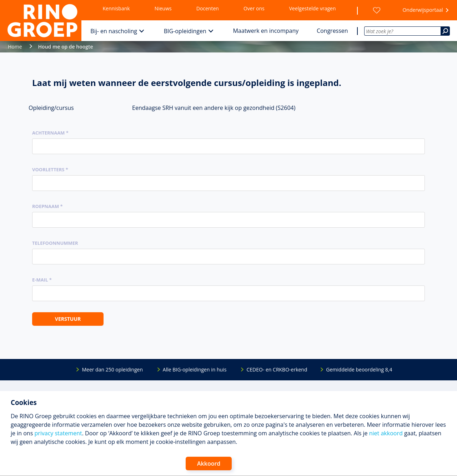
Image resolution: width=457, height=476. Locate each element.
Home (15, 47)
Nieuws (163, 8)
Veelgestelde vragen (313, 8)
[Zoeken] (445, 31)
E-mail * (42, 280)
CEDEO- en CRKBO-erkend (277, 369)
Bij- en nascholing (114, 31)
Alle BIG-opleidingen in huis (195, 369)
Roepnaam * (47, 206)
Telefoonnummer (55, 243)
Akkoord (209, 464)
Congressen (332, 31)
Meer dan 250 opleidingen (112, 369)
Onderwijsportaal (423, 10)
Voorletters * (50, 169)
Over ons (254, 8)
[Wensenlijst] (377, 10)
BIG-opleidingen (185, 31)
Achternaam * (50, 133)
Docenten (208, 8)
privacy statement (58, 433)
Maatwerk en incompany (266, 31)
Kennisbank (116, 8)
